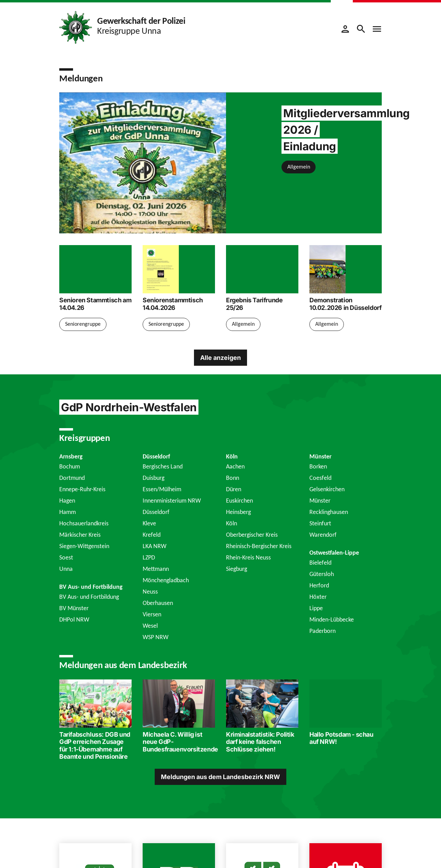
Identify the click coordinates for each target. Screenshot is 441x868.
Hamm (68, 512)
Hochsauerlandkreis (84, 523)
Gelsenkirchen (327, 489)
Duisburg (153, 478)
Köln (232, 523)
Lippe (316, 608)
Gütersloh (322, 574)
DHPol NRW (74, 619)
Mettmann (156, 569)
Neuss (150, 592)
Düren (234, 489)
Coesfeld (320, 478)
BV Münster (74, 608)
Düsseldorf (156, 512)
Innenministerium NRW (172, 501)
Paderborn (322, 631)
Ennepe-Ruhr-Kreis (82, 489)
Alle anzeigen (220, 358)
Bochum (70, 466)
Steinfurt (320, 523)
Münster (320, 501)
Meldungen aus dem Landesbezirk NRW (220, 777)
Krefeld (152, 535)
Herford (319, 585)
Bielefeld (320, 563)
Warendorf (323, 535)
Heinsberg (238, 512)
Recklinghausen (329, 512)
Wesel (150, 626)
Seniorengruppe (83, 324)
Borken (318, 466)
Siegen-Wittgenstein (84, 546)
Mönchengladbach (166, 580)
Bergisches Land (163, 466)
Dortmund (72, 478)
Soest (66, 557)
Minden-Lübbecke (332, 619)
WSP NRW (156, 637)
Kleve (149, 523)
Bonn (233, 478)
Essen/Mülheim (162, 489)
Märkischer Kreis (80, 535)
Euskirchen (239, 501)
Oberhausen (158, 603)
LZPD (149, 557)
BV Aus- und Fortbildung (89, 597)
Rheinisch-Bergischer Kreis (259, 546)
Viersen (152, 614)
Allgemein (299, 167)
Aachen (235, 466)
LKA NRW (155, 546)
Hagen (67, 501)
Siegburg (237, 569)
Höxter (318, 597)
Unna (66, 569)
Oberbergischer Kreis (252, 535)
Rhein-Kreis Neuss (248, 557)
